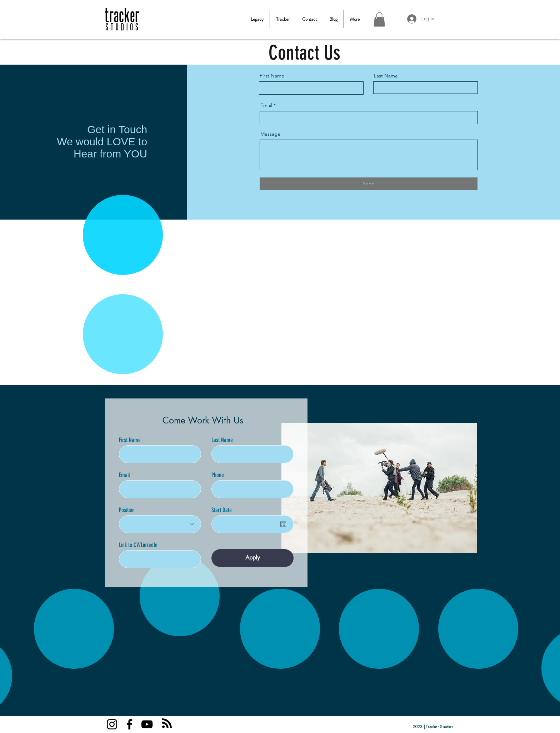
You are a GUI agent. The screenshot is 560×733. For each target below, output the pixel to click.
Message (270, 134)
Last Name (386, 76)
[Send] (369, 184)
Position (127, 510)
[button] (379, 19)
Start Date (222, 510)
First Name (272, 76)
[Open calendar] (283, 524)
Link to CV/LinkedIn (138, 545)
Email (266, 105)
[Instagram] (112, 724)
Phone (218, 475)
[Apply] (252, 558)
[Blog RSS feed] (167, 724)
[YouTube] (147, 724)
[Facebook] (129, 724)
